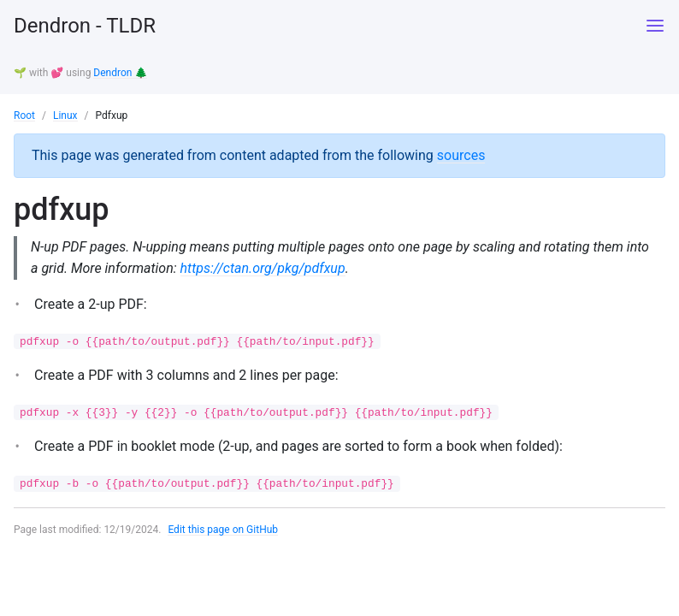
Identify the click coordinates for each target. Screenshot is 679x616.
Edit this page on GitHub (223, 530)
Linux (65, 115)
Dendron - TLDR (85, 26)
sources (461, 155)
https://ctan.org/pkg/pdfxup (263, 268)
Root (24, 115)
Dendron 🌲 (120, 73)
